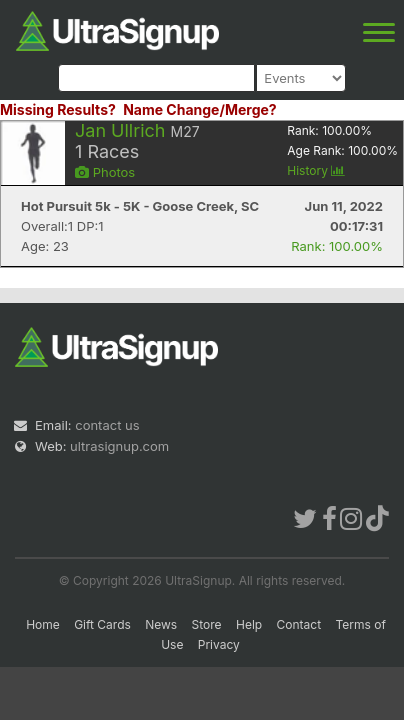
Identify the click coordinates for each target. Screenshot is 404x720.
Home (43, 624)
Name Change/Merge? (200, 109)
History (316, 170)
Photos (105, 172)
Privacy (219, 644)
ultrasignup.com (119, 446)
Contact (299, 624)
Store (207, 624)
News (161, 624)
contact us (107, 425)
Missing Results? (58, 109)
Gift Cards (102, 624)
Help (249, 624)
